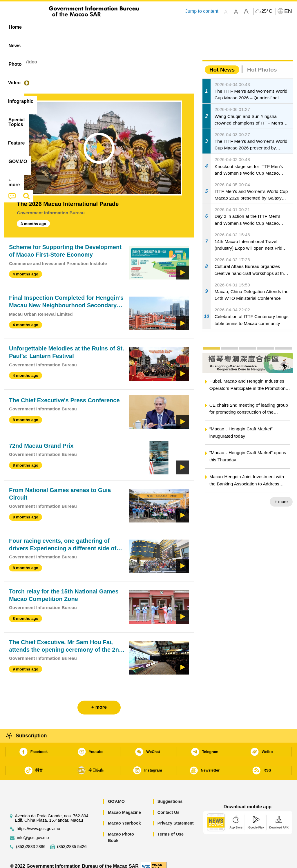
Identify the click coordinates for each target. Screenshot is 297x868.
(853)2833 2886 (31, 840)
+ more (281, 495)
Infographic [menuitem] (119, 27)
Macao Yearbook (124, 817)
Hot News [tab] (222, 63)
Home (11, 55)
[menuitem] (39, 27)
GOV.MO (116, 795)
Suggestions (170, 795)
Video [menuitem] (89, 27)
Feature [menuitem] (195, 27)
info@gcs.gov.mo (33, 831)
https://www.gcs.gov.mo (38, 822)
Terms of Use (171, 827)
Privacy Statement (176, 817)
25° (267, 11)
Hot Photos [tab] (262, 63)
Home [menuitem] (15, 27)
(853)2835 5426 (72, 840)
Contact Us (169, 806)
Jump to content (202, 11)
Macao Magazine (124, 806)
